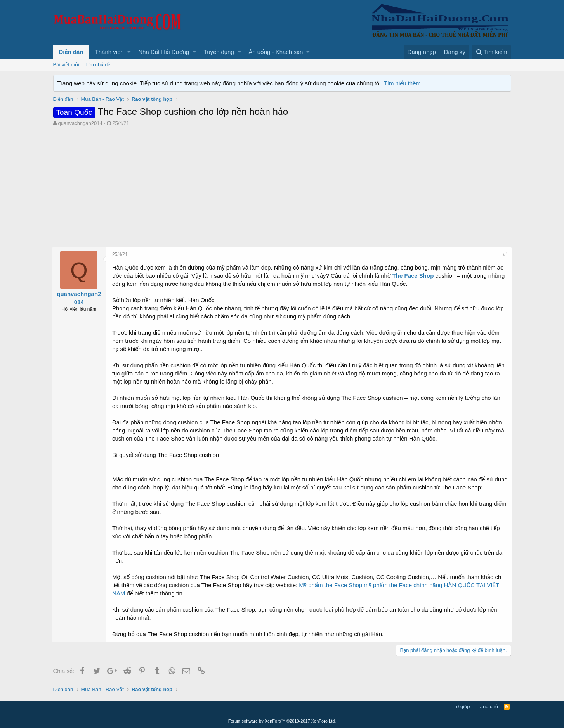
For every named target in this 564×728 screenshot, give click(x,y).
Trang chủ (487, 706)
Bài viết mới (66, 65)
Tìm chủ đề (98, 65)
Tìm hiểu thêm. (403, 83)
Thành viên (109, 52)
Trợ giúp (461, 706)
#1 (504, 254)
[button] (129, 52)
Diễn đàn (71, 52)
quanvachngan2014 (80, 123)
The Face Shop (414, 276)
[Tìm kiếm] (491, 52)
